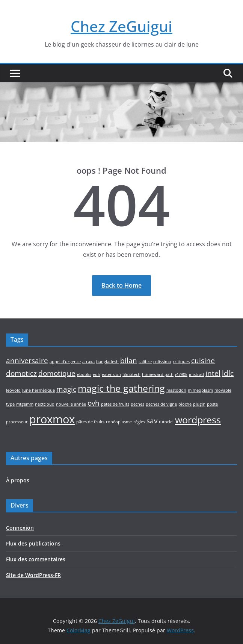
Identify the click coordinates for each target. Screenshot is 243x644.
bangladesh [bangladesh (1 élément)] (107, 362)
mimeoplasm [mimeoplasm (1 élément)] (200, 390)
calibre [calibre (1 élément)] (145, 362)
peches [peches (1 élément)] (137, 404)
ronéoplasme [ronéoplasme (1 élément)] (119, 422)
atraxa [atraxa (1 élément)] (88, 362)
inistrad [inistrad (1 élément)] (196, 374)
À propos (18, 480)
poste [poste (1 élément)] (212, 404)
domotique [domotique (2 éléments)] (57, 373)
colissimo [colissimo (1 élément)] (162, 362)
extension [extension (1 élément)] (111, 374)
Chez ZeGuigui (121, 26)
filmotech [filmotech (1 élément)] (131, 374)
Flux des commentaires (36, 559)
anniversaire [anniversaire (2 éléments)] (27, 361)
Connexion (20, 528)
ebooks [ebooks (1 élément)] (84, 374)
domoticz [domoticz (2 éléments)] (21, 373)
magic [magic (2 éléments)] (66, 389)
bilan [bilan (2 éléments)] (129, 361)
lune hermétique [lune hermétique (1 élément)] (38, 390)
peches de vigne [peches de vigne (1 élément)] (161, 404)
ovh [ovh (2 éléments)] (94, 403)
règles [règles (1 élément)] (139, 422)
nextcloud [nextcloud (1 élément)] (45, 404)
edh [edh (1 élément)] (97, 374)
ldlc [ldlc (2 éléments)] (228, 373)
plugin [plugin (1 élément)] (199, 404)
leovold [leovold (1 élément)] (13, 390)
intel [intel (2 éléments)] (213, 373)
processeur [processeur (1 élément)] (17, 422)
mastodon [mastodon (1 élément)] (176, 390)
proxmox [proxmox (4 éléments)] (52, 419)
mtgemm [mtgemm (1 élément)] (25, 404)
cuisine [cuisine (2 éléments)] (203, 361)
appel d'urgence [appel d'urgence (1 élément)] (65, 362)
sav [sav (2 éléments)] (152, 421)
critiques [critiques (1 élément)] (181, 362)
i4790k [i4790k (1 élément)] (181, 374)
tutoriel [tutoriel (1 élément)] (166, 422)
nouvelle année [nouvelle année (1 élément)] (71, 404)
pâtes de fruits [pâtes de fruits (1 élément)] (90, 422)
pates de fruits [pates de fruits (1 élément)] (115, 404)
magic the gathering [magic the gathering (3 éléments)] (121, 388)
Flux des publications (33, 543)
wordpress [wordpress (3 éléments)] (198, 420)
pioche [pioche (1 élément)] (185, 404)
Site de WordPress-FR (33, 575)
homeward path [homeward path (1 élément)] (158, 374)
